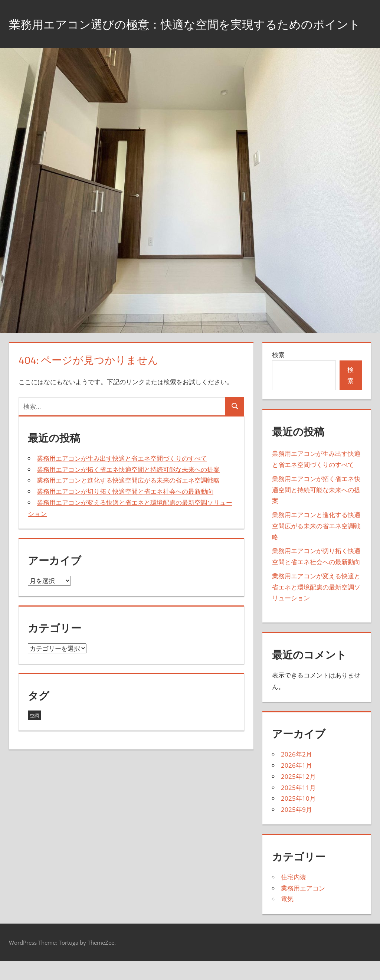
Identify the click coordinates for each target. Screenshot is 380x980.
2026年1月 (297, 784)
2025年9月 (297, 828)
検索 (278, 374)
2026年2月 (297, 773)
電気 (287, 918)
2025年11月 (298, 806)
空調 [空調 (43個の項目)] (35, 734)
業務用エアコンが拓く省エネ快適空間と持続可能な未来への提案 (128, 488)
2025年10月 (298, 817)
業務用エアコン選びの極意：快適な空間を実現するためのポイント (185, 33)
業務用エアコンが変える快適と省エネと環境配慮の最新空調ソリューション (316, 606)
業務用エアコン (303, 907)
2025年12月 (298, 795)
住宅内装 (294, 896)
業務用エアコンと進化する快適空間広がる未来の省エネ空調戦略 (128, 499)
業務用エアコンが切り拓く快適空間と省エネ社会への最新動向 (125, 510)
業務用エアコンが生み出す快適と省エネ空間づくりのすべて (122, 477)
